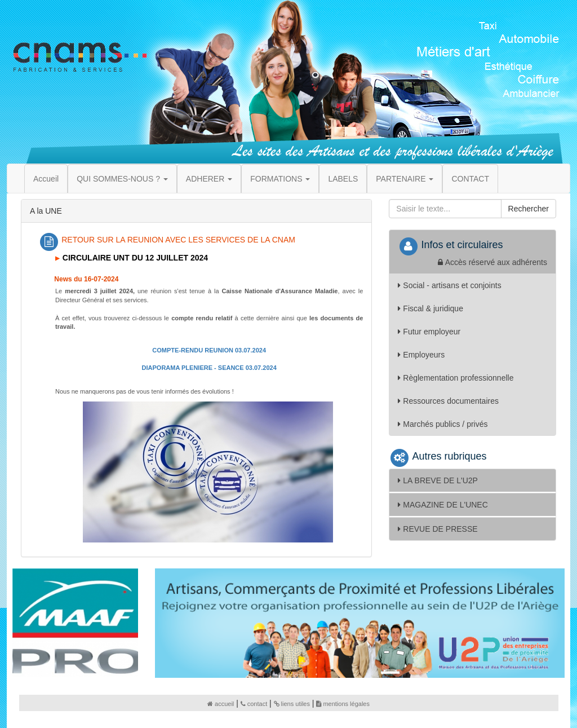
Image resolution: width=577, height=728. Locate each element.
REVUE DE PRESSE (438, 529)
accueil (221, 704)
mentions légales (343, 704)
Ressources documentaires (448, 401)
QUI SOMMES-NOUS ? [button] (122, 179)
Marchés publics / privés (443, 424)
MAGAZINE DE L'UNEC (443, 505)
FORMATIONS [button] (280, 179)
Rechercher (529, 209)
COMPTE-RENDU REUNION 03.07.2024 (209, 350)
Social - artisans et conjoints (449, 285)
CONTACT (470, 179)
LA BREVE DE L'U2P (438, 480)
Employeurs (421, 355)
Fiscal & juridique (430, 308)
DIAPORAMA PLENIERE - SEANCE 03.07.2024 (209, 368)
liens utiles (292, 704)
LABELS (343, 179)
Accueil (46, 179)
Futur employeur (429, 332)
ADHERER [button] (209, 179)
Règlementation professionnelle (456, 378)
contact (254, 704)
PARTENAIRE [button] (405, 179)
